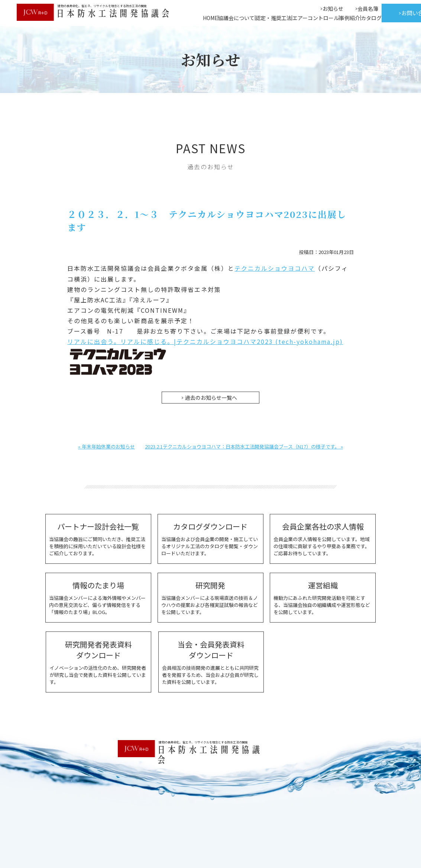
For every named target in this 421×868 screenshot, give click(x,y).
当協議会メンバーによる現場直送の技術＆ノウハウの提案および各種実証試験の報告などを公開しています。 (211, 597)
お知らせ (333, 9)
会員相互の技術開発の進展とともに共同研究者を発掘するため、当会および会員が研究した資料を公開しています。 (211, 661)
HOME (210, 18)
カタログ (371, 18)
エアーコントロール (316, 18)
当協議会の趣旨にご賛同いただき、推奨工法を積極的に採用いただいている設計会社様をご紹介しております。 (98, 538)
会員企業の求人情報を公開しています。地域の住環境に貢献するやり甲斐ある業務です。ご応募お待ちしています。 (323, 538)
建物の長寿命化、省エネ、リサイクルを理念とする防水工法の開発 (203, 741)
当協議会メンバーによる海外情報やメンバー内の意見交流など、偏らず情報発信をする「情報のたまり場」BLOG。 (98, 597)
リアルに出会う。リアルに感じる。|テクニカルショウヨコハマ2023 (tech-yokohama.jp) (205, 341)
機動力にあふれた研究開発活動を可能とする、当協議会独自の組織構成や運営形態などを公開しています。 (323, 597)
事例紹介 (350, 18)
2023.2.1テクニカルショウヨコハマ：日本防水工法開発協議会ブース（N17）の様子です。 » (244, 446)
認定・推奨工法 (273, 18)
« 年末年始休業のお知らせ (106, 446)
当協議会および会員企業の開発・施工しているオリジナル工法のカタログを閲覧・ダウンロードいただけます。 (211, 538)
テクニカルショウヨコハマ (275, 268)
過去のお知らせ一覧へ (211, 397)
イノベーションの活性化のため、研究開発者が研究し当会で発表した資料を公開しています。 (98, 661)
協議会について (236, 18)
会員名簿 (368, 9)
